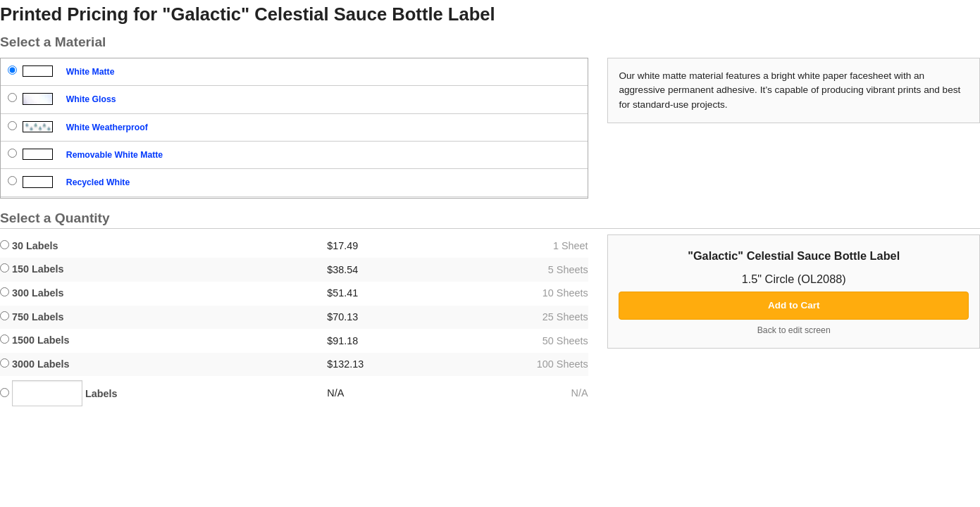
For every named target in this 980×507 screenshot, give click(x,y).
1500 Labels (35, 340)
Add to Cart (794, 305)
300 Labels (32, 293)
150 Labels (32, 269)
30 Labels (29, 246)
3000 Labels (35, 364)
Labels (59, 393)
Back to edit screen (794, 330)
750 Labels (32, 317)
